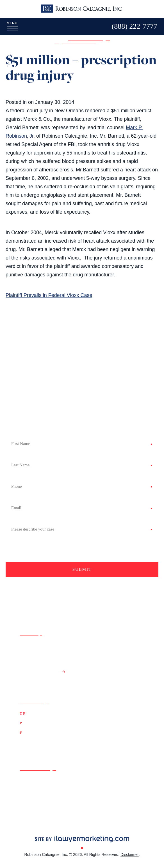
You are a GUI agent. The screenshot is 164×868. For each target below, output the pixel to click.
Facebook (29, 780)
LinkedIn (28, 794)
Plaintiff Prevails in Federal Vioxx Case (49, 295)
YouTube (93, 787)
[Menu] (9, 26)
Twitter (26, 787)
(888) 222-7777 (42, 713)
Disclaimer (130, 854)
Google (92, 780)
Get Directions (40, 672)
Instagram (95, 794)
